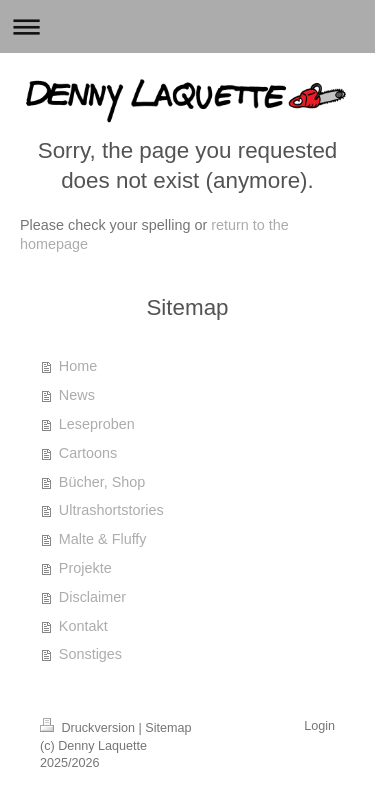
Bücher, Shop (102, 482)
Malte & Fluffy (103, 539)
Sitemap (168, 728)
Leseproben (97, 424)
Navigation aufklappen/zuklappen (187, 26)
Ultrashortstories (111, 510)
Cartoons (88, 453)
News (77, 395)
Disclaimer (92, 597)
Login (319, 726)
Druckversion (89, 728)
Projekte (85, 568)
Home (78, 366)
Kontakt (83, 626)
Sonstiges (90, 654)
